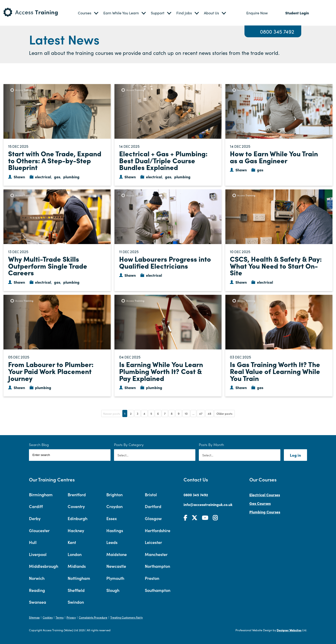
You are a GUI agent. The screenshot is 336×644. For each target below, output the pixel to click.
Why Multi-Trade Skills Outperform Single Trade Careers (48, 265)
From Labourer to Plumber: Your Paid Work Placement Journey (51, 371)
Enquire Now (257, 13)
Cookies (48, 617)
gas (57, 177)
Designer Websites (289, 630)
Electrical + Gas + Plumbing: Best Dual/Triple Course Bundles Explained (163, 160)
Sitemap (34, 617)
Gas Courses (260, 503)
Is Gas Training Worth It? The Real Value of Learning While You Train (275, 371)
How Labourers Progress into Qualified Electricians (165, 262)
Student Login (297, 13)
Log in (295, 455)
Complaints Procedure (93, 617)
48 (209, 413)
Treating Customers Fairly (127, 617)
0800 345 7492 (277, 31)
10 (186, 413)
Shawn (19, 177)
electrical (43, 177)
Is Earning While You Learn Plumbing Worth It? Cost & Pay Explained (161, 371)
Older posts (224, 413)
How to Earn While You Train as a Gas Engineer (274, 157)
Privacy (71, 617)
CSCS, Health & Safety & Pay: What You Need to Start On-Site (276, 265)
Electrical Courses (265, 495)
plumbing (71, 177)
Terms (60, 617)
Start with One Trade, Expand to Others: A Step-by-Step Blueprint (55, 160)
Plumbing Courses (265, 512)
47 (201, 413)
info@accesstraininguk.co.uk (208, 504)
